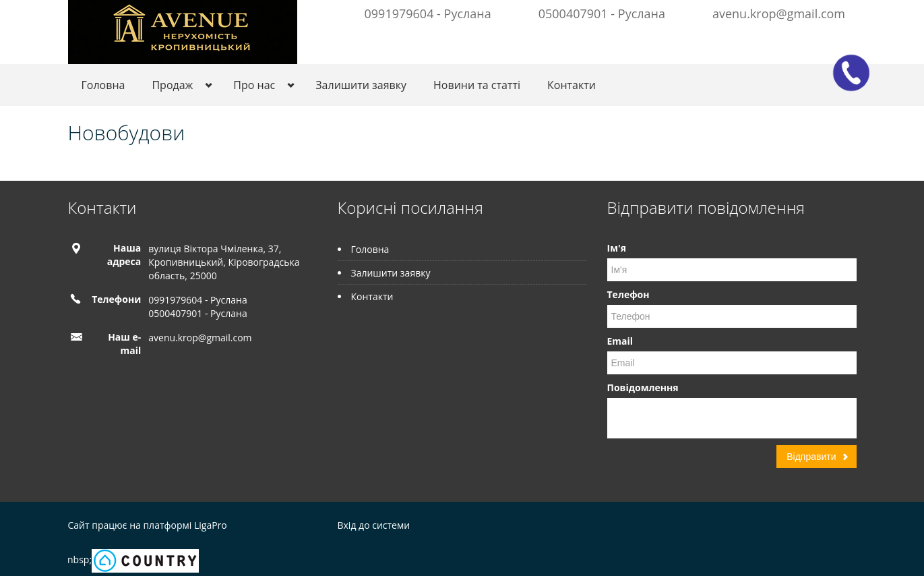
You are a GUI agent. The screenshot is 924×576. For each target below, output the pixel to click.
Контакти (572, 85)
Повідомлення (643, 387)
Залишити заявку (361, 85)
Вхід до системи (374, 525)
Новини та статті (477, 85)
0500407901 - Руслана (602, 13)
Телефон (628, 294)
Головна (103, 85)
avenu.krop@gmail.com (779, 13)
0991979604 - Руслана (428, 13)
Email (620, 341)
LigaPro (211, 525)
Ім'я (617, 248)
